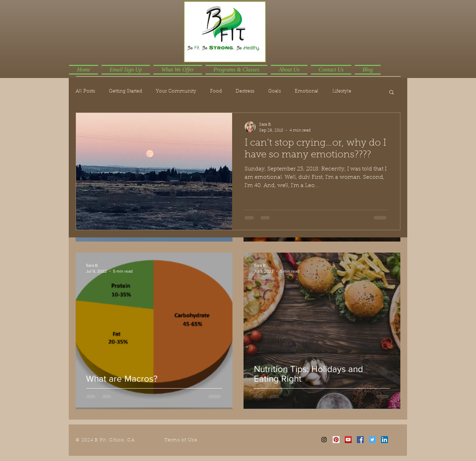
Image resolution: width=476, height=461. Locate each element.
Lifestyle (342, 91)
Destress (245, 91)
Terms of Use (181, 440)
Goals (274, 91)
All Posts (85, 91)
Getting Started (125, 91)
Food (216, 91)
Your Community (176, 91)
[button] (392, 93)
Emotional (307, 91)
